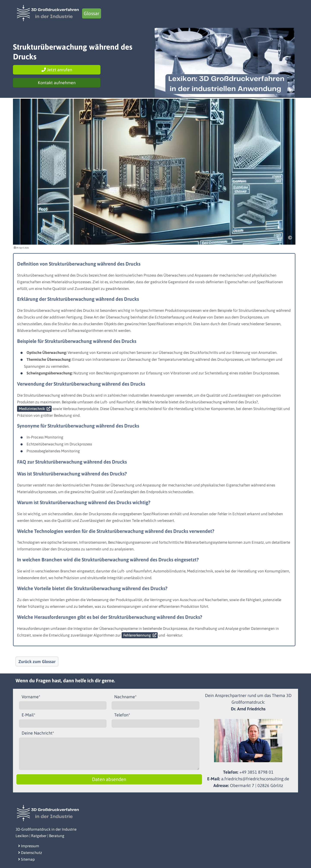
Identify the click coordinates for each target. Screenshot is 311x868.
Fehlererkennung (137, 635)
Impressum (29, 846)
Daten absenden (109, 779)
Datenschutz (30, 853)
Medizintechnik (32, 409)
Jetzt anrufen (57, 70)
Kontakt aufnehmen (57, 83)
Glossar (92, 13)
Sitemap (26, 859)
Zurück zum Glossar (37, 661)
